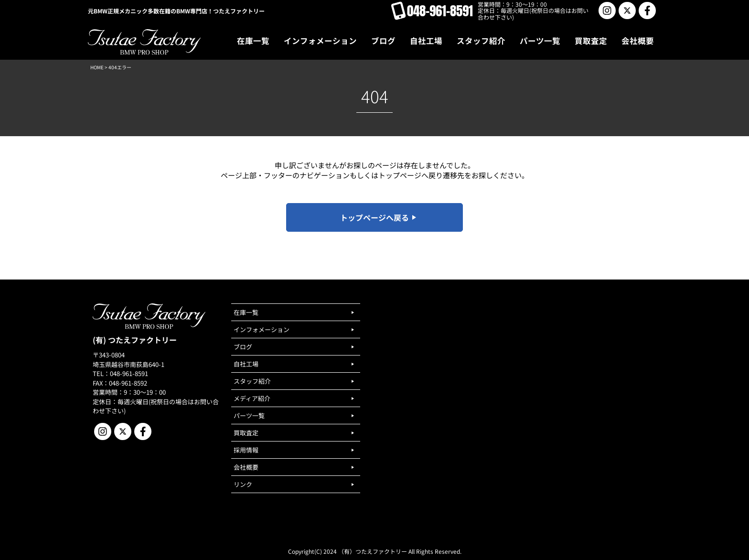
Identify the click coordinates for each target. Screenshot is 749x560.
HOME (97, 67)
